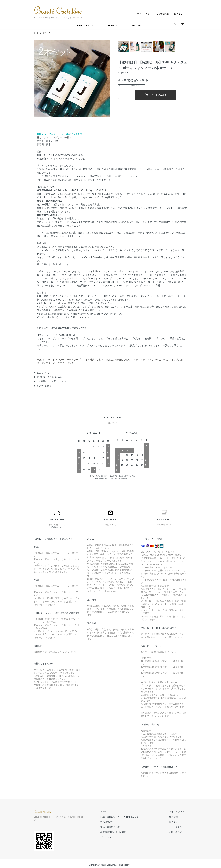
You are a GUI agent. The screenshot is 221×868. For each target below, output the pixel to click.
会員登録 (176, 817)
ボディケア (48, 33)
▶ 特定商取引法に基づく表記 (48, 377)
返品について (116, 822)
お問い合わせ (179, 832)
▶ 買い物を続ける (43, 386)
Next (106, 78)
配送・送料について (120, 817)
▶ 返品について (42, 373)
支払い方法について (119, 827)
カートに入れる (156, 97)
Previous (38, 78)
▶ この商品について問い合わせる (50, 381)
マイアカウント (144, 14)
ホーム (37, 33)
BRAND (110, 25)
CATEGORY (83, 25)
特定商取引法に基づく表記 (122, 832)
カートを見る (179, 827)
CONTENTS (137, 25)
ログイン (178, 14)
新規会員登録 (163, 14)
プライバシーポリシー (120, 837)
